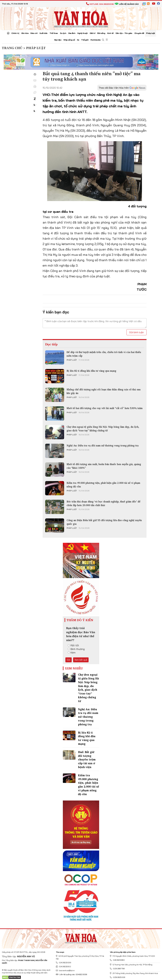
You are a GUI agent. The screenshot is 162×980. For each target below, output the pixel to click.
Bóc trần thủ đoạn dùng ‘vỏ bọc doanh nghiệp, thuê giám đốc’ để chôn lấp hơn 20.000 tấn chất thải (103, 503)
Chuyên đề (139, 33)
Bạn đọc (58, 40)
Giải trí (92, 33)
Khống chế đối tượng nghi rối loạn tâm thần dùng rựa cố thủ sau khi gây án (104, 391)
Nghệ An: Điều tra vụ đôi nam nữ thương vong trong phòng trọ (103, 445)
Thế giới (85, 40)
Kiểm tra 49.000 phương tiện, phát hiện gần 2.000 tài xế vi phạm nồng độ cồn (103, 485)
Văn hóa (25, 33)
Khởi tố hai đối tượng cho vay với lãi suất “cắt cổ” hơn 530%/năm (105, 408)
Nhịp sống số (69, 40)
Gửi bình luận (136, 332)
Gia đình (72, 33)
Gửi (69, 660)
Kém (72, 652)
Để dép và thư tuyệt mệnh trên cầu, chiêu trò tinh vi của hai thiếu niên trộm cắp (104, 354)
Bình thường (76, 649)
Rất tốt (73, 645)
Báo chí (34, 33)
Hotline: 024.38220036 (100, 4)
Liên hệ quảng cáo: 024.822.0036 (71, 974)
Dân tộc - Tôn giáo (124, 33)
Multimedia (95, 40)
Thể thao (54, 33)
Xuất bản (43, 33)
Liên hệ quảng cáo (127, 4)
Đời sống (101, 33)
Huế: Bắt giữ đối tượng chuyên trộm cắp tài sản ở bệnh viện (87, 759)
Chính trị (15, 33)
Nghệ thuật (82, 33)
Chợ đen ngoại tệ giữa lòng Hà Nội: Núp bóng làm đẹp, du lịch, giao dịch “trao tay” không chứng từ (103, 429)
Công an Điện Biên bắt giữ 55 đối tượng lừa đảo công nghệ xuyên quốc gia (104, 522)
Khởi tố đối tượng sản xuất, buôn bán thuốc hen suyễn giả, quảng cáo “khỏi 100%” (104, 466)
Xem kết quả (81, 660)
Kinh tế (110, 33)
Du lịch (63, 33)
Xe (78, 40)
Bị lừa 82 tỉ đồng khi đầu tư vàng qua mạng (91, 371)
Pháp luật (151, 33)
